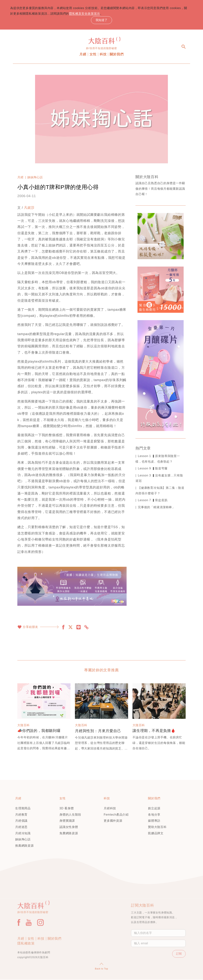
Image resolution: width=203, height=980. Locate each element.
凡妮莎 (29, 208)
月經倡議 (21, 821)
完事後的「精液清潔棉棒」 (156, 507)
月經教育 (21, 815)
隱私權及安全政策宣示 (89, 14)
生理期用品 (23, 809)
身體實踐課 (67, 821)
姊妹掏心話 (35, 178)
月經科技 (110, 809)
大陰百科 (24, 725)
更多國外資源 (113, 821)
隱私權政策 (26, 958)
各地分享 (154, 815)
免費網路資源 (69, 833)
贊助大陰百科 (157, 827)
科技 (103, 55)
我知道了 (101, 20)
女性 (93, 55)
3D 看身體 (67, 809)
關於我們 (117, 55)
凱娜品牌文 (156, 833)
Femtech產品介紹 (116, 815)
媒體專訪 (154, 821)
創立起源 (154, 809)
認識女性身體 (69, 827)
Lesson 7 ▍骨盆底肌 (153, 501)
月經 (83, 55)
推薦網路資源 (24, 846)
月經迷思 (21, 827)
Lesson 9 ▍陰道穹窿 (153, 469)
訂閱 (178, 968)
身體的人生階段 (70, 815)
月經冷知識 (23, 833)
